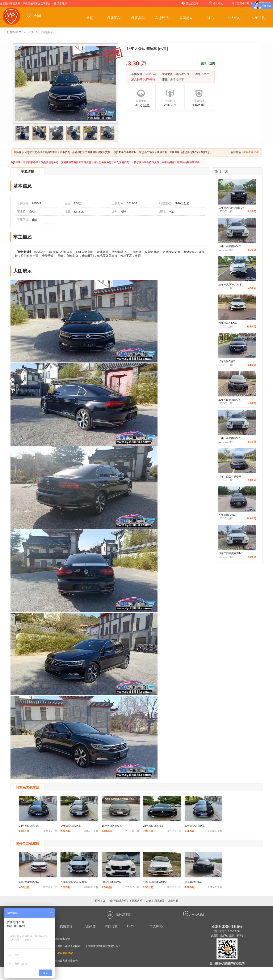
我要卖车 (138, 18)
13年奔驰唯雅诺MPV (155, 882)
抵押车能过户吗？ (119, 901)
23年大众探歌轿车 (29, 882)
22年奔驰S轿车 (227, 515)
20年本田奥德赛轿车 (230, 400)
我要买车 (114, 18)
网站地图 (159, 901)
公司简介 (186, 18)
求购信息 (111, 926)
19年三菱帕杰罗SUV (230, 553)
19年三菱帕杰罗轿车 (230, 246)
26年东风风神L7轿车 (230, 285)
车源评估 (162, 18)
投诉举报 (150, 79)
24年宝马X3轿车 (228, 323)
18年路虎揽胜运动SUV (231, 208)
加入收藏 (137, 79)
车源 (31, 32)
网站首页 (100, 901)
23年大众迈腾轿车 (195, 826)
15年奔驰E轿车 (193, 882)
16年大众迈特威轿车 (230, 477)
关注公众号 (190, 3)
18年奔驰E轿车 (227, 361)
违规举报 (173, 901)
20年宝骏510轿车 (112, 882)
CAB (148, 901)
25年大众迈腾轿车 (153, 826)
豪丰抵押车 (177, 79)
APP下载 (258, 18)
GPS (210, 18)
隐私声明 (137, 901)
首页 (90, 18)
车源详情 (28, 171)
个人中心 (216, 3)
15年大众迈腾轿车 (112, 826)
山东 (35, 220)
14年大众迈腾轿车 (71, 826)
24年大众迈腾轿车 (29, 826)
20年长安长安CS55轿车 (74, 882)
